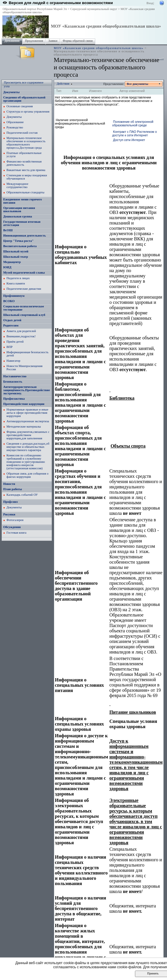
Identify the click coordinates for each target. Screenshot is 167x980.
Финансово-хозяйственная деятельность (24, 163)
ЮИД (7, 267)
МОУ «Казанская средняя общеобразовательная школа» (106, 26)
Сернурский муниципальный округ (94, 9)
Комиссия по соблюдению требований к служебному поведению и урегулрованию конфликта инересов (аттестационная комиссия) (26, 462)
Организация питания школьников (19, 210)
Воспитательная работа (20, 246)
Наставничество (15, 376)
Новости (9, 484)
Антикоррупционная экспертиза (28, 421)
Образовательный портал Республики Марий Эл (35, 9)
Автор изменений (132, 91)
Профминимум (14, 296)
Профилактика (14, 399)
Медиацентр (12, 262)
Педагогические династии (24, 289)
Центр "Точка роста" (18, 241)
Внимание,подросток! (21, 336)
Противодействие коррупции (24, 404)
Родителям (11, 325)
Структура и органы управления (28, 112)
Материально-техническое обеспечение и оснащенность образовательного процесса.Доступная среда (26, 143)
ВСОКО (9, 301)
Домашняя (12, 41)
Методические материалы (24, 427)
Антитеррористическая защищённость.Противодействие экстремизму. (27, 390)
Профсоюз (10, 502)
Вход (150, 3)
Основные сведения (20, 106)
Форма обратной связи (78, 41)
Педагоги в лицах (18, 278)
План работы (13, 489)
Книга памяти (16, 283)
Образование (15, 122)
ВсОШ (8, 230)
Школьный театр (16, 257)
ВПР (10, 347)
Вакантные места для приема (26, 170)
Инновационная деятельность (25, 236)
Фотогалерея (15, 520)
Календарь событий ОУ (22, 495)
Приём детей (15, 342)
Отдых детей (12, 320)
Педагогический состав (22, 133)
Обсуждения (12, 527)
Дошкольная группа (18, 216)
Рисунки (9, 514)
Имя (75, 91)
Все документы (138, 84)
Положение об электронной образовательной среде (133, 123)
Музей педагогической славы (24, 273)
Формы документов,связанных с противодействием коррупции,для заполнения (28, 435)
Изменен (96, 91)
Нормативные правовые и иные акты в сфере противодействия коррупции (27, 413)
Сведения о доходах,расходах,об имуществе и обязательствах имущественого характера (28, 447)
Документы (11, 92)
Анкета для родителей (21, 331)
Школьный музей (16, 251)
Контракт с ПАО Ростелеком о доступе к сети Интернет (135, 133)
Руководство (15, 127)
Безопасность (13, 382)
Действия (63, 84)
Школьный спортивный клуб (24, 315)
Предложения (34, 41)
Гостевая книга (16, 533)
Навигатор (13, 361)
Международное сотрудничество (17, 185)
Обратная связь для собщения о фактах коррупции (27, 475)
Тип (59, 91)
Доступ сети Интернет (129, 140)
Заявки (53, 41)
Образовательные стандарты (25, 192)
